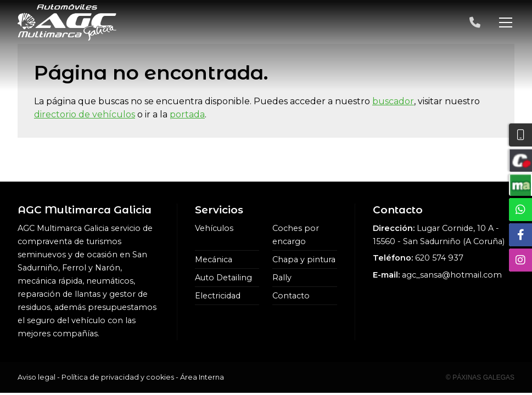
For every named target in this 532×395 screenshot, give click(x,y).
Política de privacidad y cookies (118, 377)
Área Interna (202, 377)
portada (187, 114)
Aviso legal (37, 377)
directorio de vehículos (85, 114)
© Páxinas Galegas (480, 377)
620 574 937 (439, 258)
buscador (393, 101)
